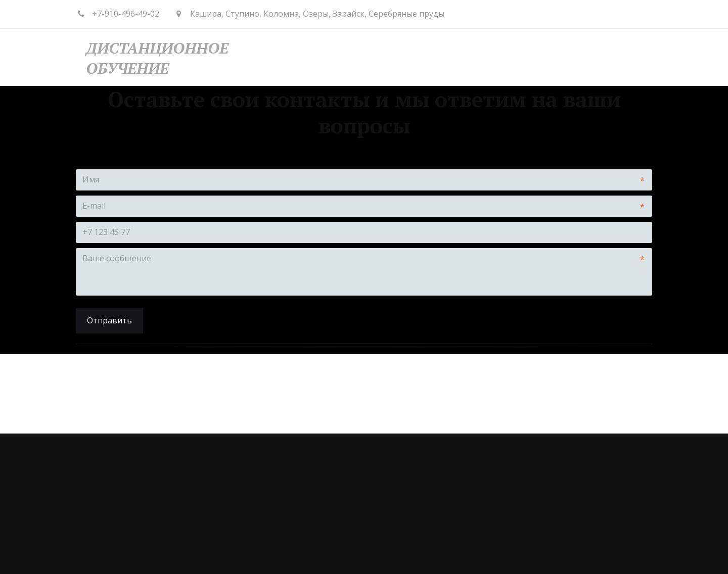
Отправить (109, 320)
